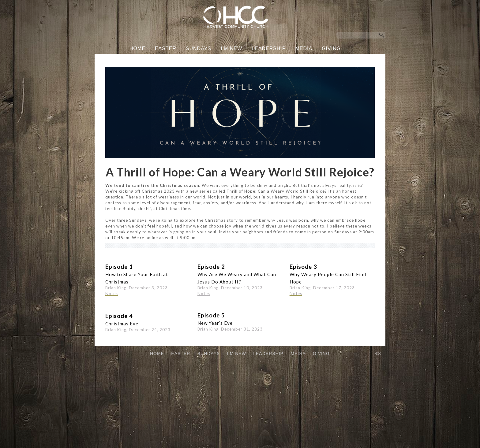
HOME (137, 48)
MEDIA (304, 48)
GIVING (331, 48)
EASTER (166, 48)
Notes (204, 337)
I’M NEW (231, 48)
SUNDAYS (199, 48)
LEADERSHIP (269, 48)
